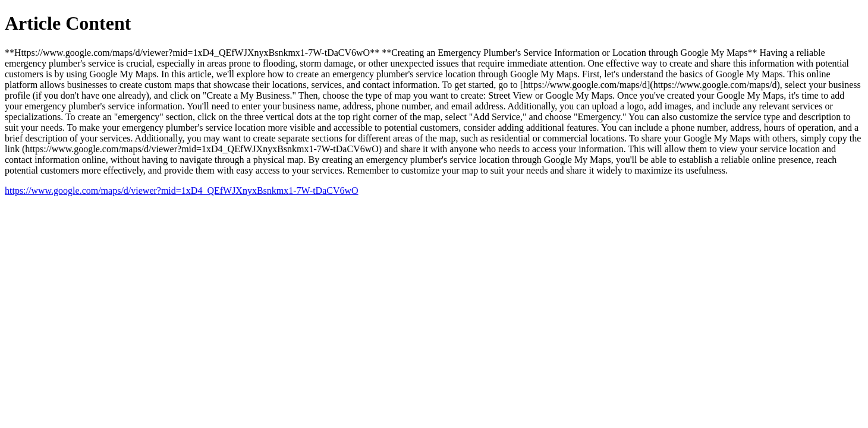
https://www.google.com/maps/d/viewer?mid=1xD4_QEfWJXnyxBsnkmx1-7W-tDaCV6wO (182, 191)
